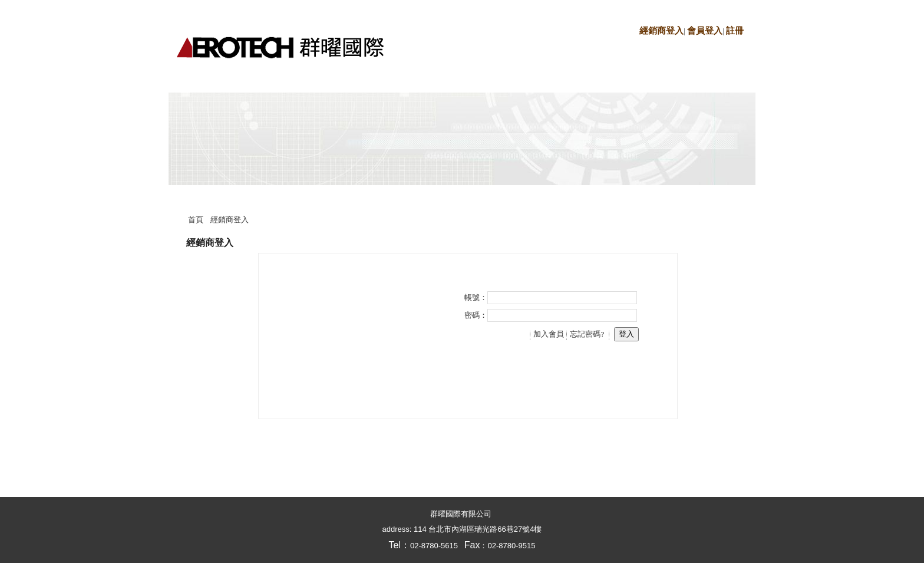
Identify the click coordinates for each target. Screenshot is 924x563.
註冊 (735, 31)
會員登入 (705, 31)
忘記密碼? (587, 334)
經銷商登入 (661, 31)
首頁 (196, 220)
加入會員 (549, 334)
